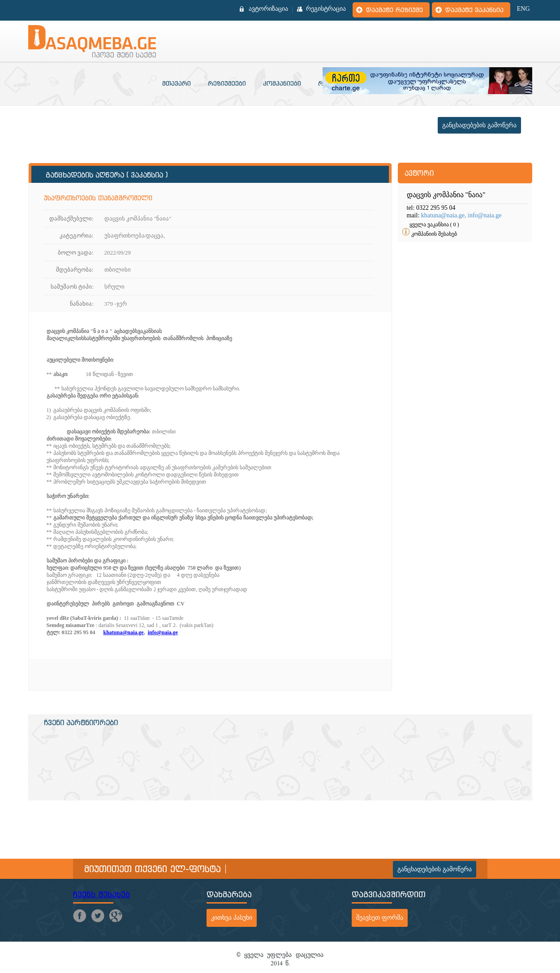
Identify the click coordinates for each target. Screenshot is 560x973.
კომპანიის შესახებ (434, 234)
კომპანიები (282, 83)
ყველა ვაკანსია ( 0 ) (434, 225)
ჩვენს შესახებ (101, 894)
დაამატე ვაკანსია (474, 10)
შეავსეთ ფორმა (380, 918)
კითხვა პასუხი (232, 918)
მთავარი (177, 83)
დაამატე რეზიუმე (394, 10)
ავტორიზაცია (268, 9)
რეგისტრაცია (326, 9)
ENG (523, 9)
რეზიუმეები (227, 83)
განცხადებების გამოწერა (479, 125)
